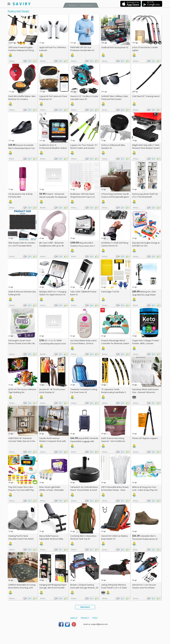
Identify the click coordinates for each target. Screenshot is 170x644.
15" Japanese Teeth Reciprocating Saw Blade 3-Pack (114, 392)
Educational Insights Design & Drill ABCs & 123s (146, 244)
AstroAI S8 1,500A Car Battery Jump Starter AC (115, 537)
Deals (72, 5)
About (74, 618)
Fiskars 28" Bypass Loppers (145, 438)
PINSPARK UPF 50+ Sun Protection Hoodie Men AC (82, 49)
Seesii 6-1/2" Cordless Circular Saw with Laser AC (84, 98)
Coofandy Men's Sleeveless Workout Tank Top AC (83, 537)
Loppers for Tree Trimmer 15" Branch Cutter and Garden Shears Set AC (84, 148)
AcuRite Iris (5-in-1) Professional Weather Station (53, 146)
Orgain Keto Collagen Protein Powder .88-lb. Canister (146, 342)
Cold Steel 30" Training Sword (146, 96)
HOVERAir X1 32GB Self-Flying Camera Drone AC (115, 244)
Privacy (85, 618)
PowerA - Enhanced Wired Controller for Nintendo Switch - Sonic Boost (53, 197)
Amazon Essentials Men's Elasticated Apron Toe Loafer (22, 148)
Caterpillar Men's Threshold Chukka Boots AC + (145, 539)
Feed (95, 618)
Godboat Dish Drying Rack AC (115, 47)
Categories (85, 5)
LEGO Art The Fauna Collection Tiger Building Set (22, 391)
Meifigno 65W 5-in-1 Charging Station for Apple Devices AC (53, 293)
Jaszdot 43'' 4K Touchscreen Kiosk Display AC (52, 391)
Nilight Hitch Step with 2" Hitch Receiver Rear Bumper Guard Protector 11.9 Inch (146, 148)
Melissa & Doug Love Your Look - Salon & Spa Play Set (145, 488)
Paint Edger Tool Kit (110, 292)
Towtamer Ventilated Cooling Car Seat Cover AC (84, 391)
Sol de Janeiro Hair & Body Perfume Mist (21, 195)
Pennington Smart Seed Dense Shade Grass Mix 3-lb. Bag (22, 343)
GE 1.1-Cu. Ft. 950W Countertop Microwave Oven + (53, 343)
